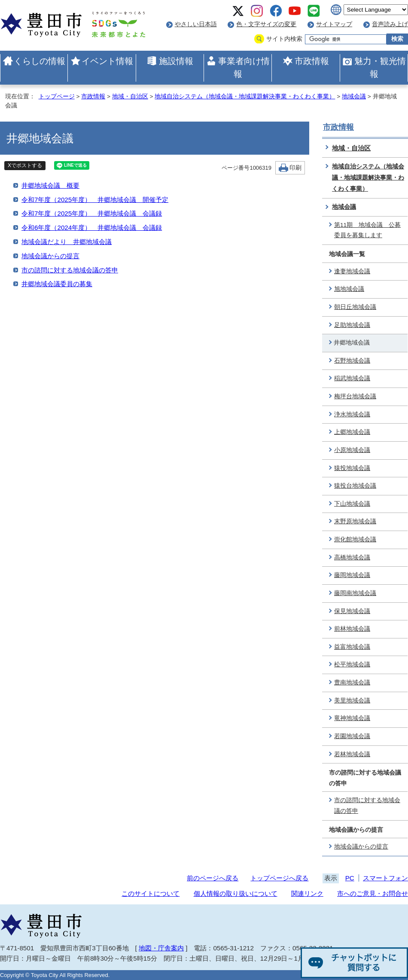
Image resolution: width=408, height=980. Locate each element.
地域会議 (354, 96)
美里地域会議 (352, 701)
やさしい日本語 (196, 24)
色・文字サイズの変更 (266, 24)
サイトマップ (334, 24)
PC (350, 878)
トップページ (57, 96)
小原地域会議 (352, 450)
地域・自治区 (130, 96)
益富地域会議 (352, 647)
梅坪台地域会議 (355, 396)
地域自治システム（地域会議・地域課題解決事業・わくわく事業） (245, 96)
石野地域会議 (352, 361)
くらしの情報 (40, 61)
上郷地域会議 (352, 432)
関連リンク (307, 893)
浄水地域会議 (352, 414)
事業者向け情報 (244, 67)
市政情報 (312, 61)
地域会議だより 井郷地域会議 (67, 242)
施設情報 (176, 61)
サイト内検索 (284, 39)
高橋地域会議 (352, 557)
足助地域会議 (352, 325)
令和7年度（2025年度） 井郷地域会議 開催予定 (95, 200)
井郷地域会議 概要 (50, 185)
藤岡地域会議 (352, 575)
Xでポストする (25, 165)
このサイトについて (151, 893)
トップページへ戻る (279, 878)
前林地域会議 (352, 629)
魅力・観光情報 (380, 67)
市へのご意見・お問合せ (373, 893)
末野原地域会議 (355, 521)
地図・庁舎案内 (161, 948)
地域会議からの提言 (50, 256)
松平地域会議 (352, 664)
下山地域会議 (352, 504)
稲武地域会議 (352, 378)
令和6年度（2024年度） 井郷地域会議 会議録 (92, 227)
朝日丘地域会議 (355, 307)
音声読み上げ (390, 24)
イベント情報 (107, 61)
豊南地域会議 (352, 682)
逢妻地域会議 (352, 271)
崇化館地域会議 (355, 539)
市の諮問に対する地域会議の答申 (70, 270)
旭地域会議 (349, 289)
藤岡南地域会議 (355, 593)
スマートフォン (385, 878)
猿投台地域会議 (355, 486)
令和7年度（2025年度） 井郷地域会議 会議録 (92, 213)
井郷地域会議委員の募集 (57, 284)
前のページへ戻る (213, 878)
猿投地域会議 (352, 468)
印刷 (295, 168)
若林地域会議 (352, 754)
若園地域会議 (352, 736)
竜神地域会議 (352, 718)
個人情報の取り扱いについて (236, 893)
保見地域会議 (352, 611)
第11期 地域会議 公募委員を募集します (367, 230)
